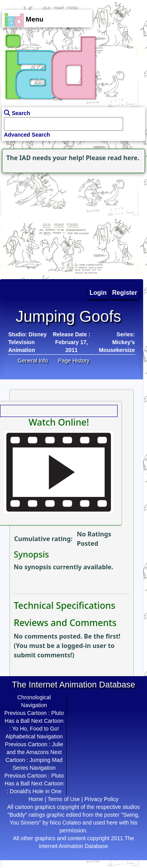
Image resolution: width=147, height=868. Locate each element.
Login (98, 293)
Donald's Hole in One (36, 791)
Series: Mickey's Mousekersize (117, 342)
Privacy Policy (101, 799)
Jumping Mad (46, 760)
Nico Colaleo (65, 823)
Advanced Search (27, 135)
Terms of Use (64, 799)
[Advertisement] (49, 224)
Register (125, 293)
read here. (123, 158)
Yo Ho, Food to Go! (35, 729)
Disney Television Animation (27, 342)
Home (36, 799)
